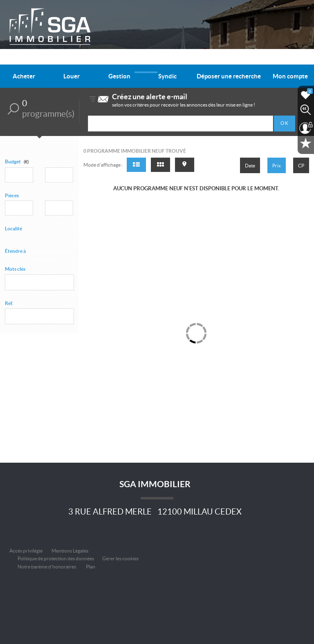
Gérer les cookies (120, 558)
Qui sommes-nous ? (185, 61)
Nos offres (146, 61)
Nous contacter (288, 61)
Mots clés (15, 269)
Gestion (119, 76)
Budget (13, 162)
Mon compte (290, 76)
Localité (13, 228)
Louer (72, 76)
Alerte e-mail (114, 61)
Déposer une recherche (229, 76)
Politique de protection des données (56, 558)
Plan (91, 567)
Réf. (9, 303)
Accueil (86, 61)
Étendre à (15, 251)
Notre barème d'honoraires (47, 567)
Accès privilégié (26, 551)
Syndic (167, 76)
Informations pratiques (239, 61)
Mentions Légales (70, 551)
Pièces (12, 195)
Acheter (24, 76)
